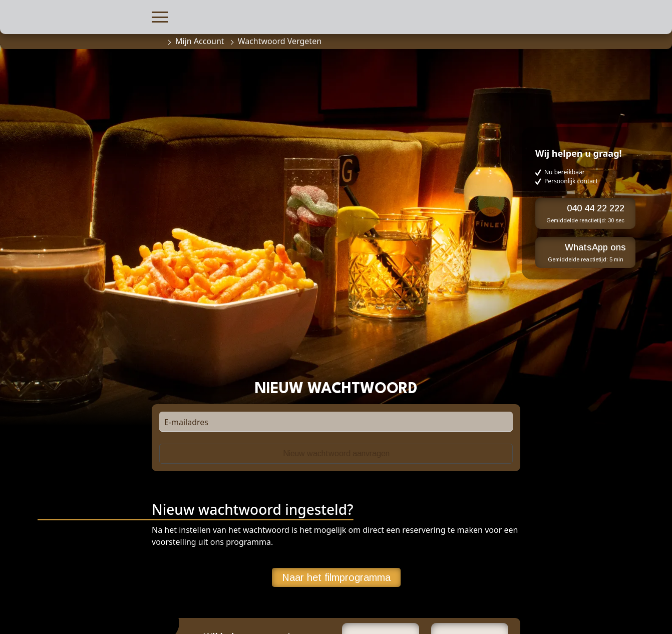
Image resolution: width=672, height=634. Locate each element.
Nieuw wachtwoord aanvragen (336, 453)
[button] (160, 16)
